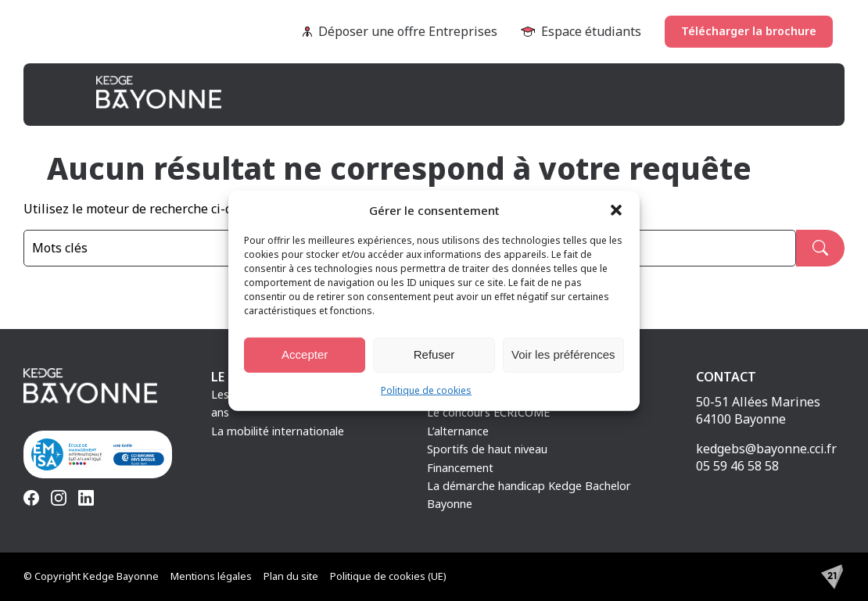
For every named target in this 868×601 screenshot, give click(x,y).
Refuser (434, 354)
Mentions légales (211, 576)
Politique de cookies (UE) (388, 576)
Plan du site (291, 576)
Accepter (305, 354)
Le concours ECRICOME (488, 412)
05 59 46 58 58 (737, 466)
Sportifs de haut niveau (487, 449)
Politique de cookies (426, 390)
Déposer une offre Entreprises (400, 31)
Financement (460, 468)
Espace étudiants (581, 31)
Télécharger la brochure (749, 31)
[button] (616, 209)
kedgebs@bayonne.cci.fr (766, 449)
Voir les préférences (563, 354)
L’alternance (458, 431)
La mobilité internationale (278, 431)
